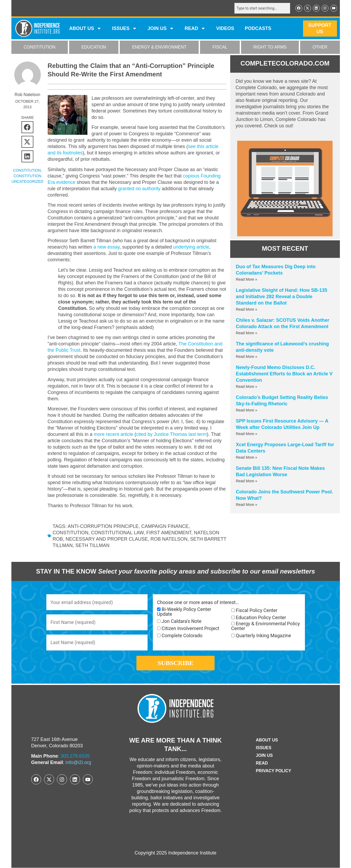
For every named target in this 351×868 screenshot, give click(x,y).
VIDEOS (225, 29)
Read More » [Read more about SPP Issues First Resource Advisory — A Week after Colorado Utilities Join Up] (246, 434)
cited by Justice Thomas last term (172, 434)
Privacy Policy (274, 771)
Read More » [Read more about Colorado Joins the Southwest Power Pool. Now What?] (246, 505)
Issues (125, 29)
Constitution (71, 533)
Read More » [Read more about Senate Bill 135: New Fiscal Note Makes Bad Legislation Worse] (246, 481)
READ (195, 29)
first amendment (169, 533)
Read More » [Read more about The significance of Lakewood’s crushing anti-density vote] (246, 357)
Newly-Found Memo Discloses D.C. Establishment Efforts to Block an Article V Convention (284, 374)
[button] (27, 127)
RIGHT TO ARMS (270, 47)
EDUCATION (94, 47)
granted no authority (139, 189)
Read (262, 763)
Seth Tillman (116, 545)
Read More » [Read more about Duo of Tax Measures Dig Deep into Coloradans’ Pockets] (246, 279)
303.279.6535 (75, 756)
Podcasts (258, 29)
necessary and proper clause (107, 539)
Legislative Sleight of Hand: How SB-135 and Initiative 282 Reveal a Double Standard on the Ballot (281, 297)
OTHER (320, 47)
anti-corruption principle (103, 526)
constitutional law (117, 533)
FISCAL (220, 47)
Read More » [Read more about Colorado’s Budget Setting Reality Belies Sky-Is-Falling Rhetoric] (246, 410)
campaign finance (165, 526)
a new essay (107, 247)
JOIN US (161, 29)
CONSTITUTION (39, 47)
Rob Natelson (169, 539)
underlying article (191, 247)
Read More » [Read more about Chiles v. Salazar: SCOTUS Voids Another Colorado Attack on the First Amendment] (246, 333)
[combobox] (262, 8)
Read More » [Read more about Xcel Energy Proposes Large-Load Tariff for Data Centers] (246, 457)
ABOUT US (85, 29)
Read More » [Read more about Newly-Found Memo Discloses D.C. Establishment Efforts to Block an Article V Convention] (246, 387)
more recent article (114, 434)
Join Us (264, 756)
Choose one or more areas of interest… (198, 603)
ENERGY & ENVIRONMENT (159, 47)
